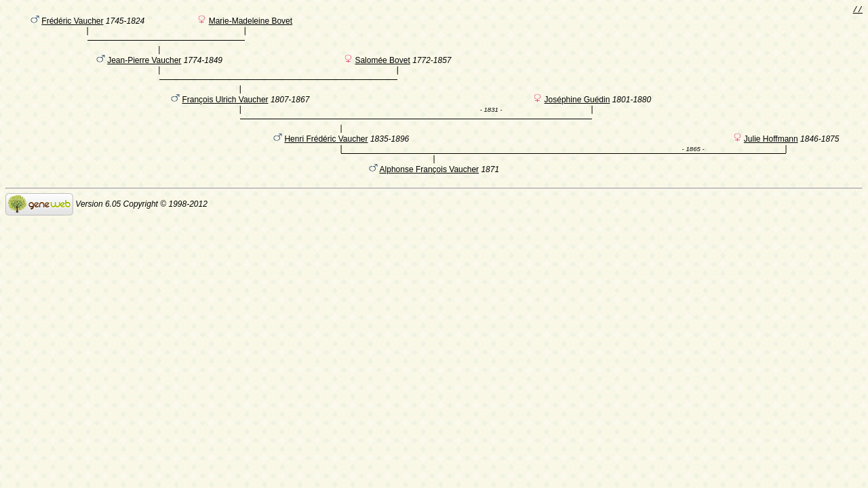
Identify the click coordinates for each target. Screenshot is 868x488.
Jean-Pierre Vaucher (144, 70)
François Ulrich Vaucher (225, 116)
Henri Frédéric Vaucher (326, 162)
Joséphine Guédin (577, 116)
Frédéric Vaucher (72, 24)
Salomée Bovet (382, 70)
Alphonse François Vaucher (430, 192)
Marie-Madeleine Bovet (251, 24)
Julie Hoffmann (771, 162)
